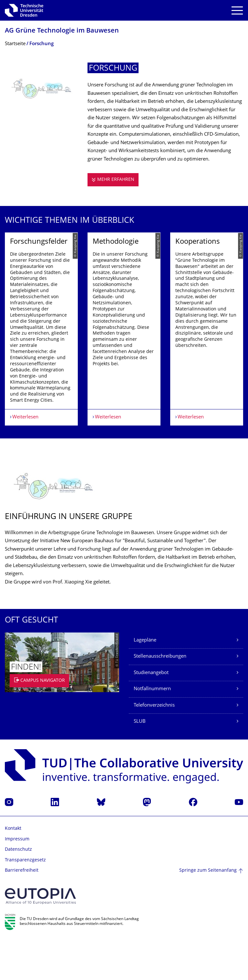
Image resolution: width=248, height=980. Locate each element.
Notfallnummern (152, 730)
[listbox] (124, 349)
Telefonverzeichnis (154, 746)
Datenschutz (18, 890)
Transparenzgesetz (25, 901)
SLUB (140, 762)
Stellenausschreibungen (160, 697)
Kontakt (13, 869)
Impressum (17, 880)
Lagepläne (145, 681)
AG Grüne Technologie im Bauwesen (62, 31)
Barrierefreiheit (22, 911)
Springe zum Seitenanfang (208, 911)
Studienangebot (151, 713)
